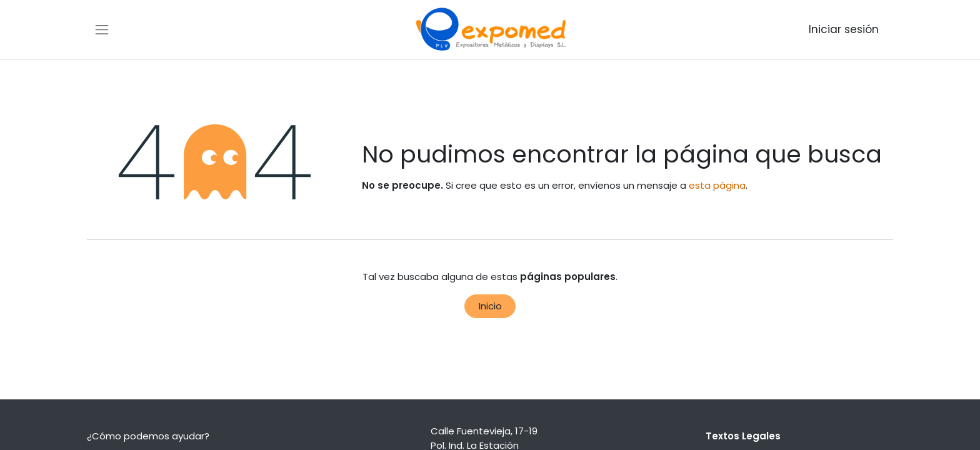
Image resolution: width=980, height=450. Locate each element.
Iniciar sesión (844, 29)
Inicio (490, 306)
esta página (717, 185)
